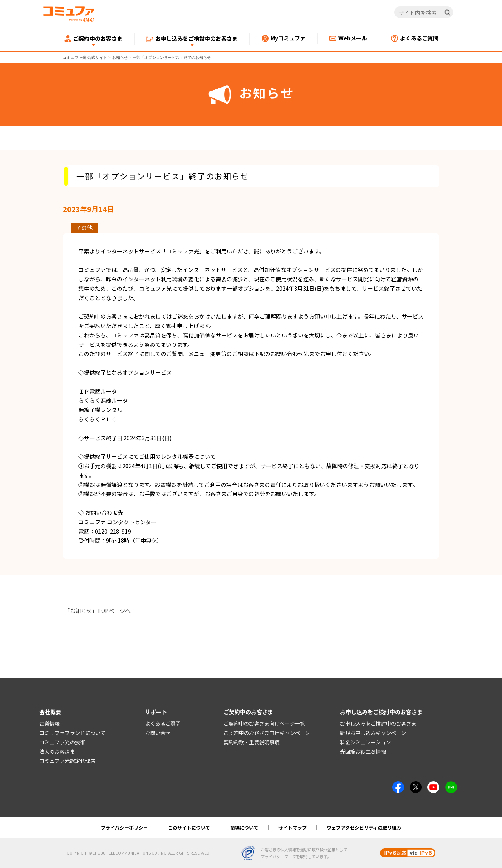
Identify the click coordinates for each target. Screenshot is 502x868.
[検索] (447, 13)
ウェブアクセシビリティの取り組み (364, 828)
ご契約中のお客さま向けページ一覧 (264, 724)
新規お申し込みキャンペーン (373, 733)
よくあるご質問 (163, 724)
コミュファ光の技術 (62, 742)
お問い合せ (158, 733)
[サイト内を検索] (424, 13)
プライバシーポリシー (124, 828)
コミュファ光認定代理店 (67, 761)
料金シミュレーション (366, 742)
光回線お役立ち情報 (363, 752)
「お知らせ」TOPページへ (97, 611)
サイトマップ (293, 828)
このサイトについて (189, 828)
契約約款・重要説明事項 (252, 742)
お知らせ (120, 57)
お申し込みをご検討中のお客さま (378, 724)
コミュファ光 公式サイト (85, 57)
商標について (244, 828)
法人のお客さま (57, 752)
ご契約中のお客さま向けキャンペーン (267, 733)
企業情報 (49, 724)
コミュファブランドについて (72, 733)
